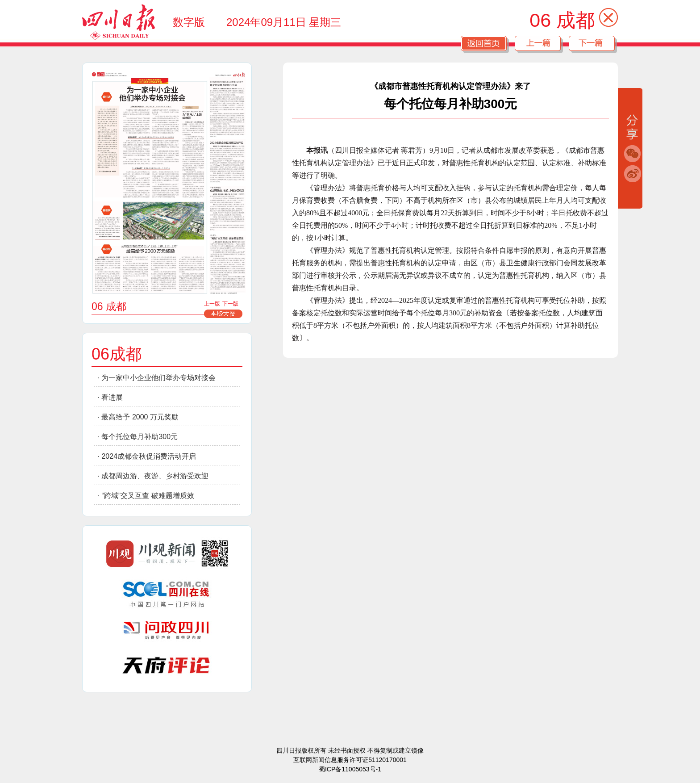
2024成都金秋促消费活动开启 (149, 456)
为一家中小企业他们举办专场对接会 (158, 378)
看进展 (112, 397)
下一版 (230, 304)
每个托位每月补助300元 (140, 437)
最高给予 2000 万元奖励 (140, 417)
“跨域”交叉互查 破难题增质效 (148, 496)
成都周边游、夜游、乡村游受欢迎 (155, 476)
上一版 (212, 304)
